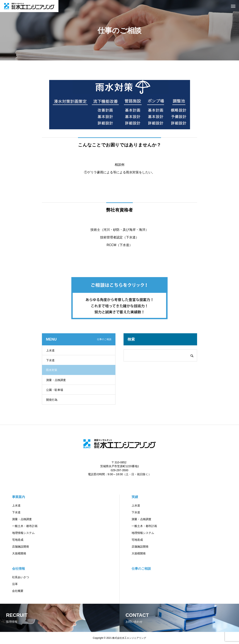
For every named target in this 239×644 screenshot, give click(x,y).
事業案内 (19, 497)
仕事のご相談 (141, 569)
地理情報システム (23, 533)
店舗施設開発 (21, 547)
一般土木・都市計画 (25, 526)
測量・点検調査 (56, 380)
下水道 (50, 360)
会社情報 (19, 569)
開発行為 (52, 400)
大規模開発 (19, 553)
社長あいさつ (21, 577)
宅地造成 (18, 540)
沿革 (15, 584)
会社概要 (18, 591)
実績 (135, 497)
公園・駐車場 (55, 390)
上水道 (50, 350)
